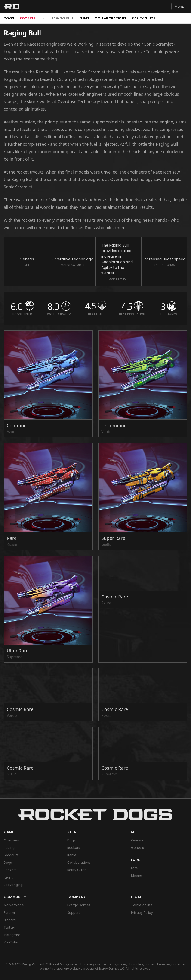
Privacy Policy (142, 913)
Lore (134, 868)
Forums (10, 913)
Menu (179, 6)
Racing (9, 848)
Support (74, 913)
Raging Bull (63, 18)
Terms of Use (142, 905)
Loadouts (11, 855)
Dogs (9, 18)
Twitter (9, 927)
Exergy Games (79, 905)
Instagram (12, 935)
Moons (136, 876)
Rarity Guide (143, 18)
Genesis (137, 848)
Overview (11, 840)
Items (84, 18)
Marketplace (14, 905)
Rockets (28, 18)
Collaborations (111, 18)
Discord (10, 920)
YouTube (11, 942)
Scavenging (13, 885)
